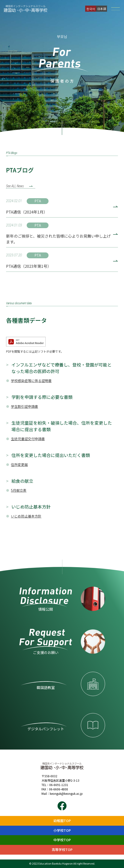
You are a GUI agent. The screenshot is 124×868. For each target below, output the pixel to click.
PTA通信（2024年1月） (27, 212)
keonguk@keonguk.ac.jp (66, 793)
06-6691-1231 (59, 785)
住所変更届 (19, 465)
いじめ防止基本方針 (26, 516)
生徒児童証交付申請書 (28, 439)
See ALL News (15, 186)
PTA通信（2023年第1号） (29, 266)
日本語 (102, 9)
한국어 (91, 9)
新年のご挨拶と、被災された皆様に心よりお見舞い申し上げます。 (58, 239)
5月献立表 (19, 490)
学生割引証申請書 (25, 406)
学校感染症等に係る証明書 (31, 381)
